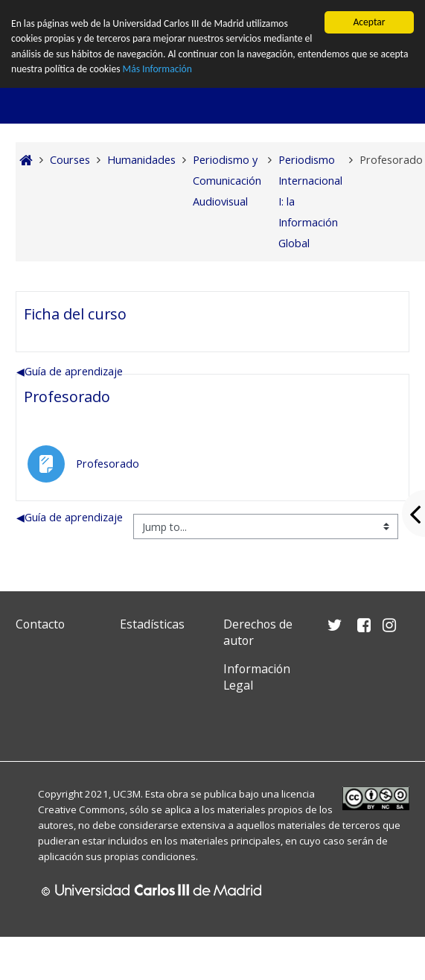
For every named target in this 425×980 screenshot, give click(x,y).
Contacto (40, 624)
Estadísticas (152, 624)
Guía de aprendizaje (70, 371)
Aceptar (369, 22)
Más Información (157, 69)
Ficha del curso (75, 314)
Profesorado (67, 397)
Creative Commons (82, 809)
